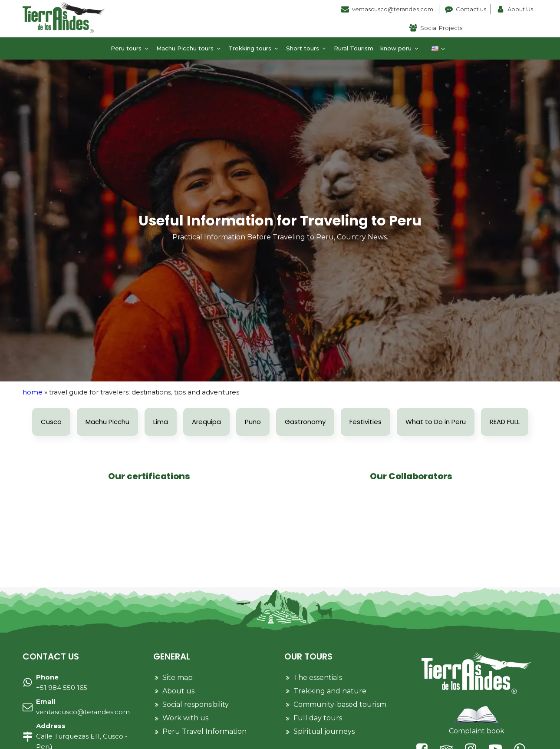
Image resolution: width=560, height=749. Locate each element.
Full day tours (318, 718)
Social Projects (441, 28)
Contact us (471, 9)
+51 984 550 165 (62, 682)
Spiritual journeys (324, 731)
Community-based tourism (340, 704)
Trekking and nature (330, 691)
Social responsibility (196, 704)
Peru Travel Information (204, 731)
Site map (178, 678)
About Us (520, 9)
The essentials (318, 678)
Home (33, 392)
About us (178, 691)
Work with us (185, 718)
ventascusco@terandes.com (393, 9)
